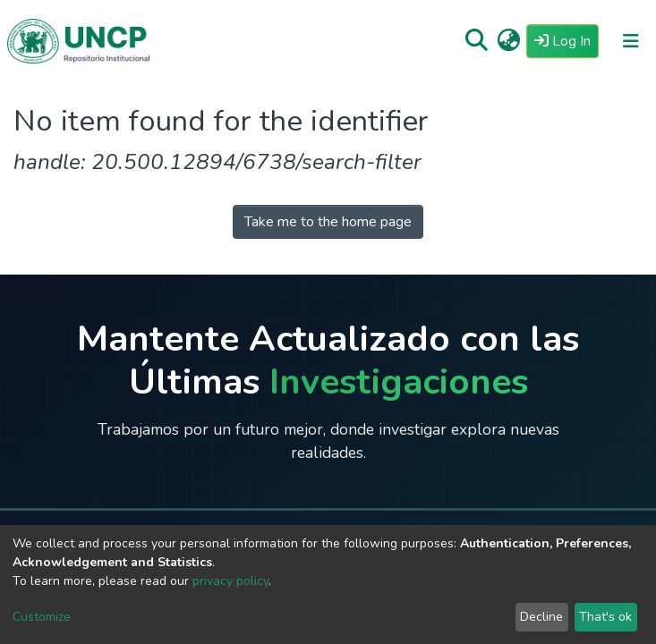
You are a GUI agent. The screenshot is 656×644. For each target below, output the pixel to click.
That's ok (605, 617)
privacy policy (230, 581)
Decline (541, 617)
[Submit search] (477, 41)
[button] (509, 41)
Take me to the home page (328, 222)
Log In (567, 40)
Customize (42, 617)
